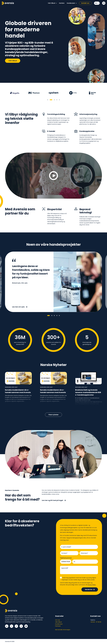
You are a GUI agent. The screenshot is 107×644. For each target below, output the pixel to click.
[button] (56, 3)
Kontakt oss (85, 3)
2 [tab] (51, 100)
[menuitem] (52, 3)
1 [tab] (48, 100)
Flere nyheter (53, 415)
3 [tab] (54, 100)
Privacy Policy (92, 585)
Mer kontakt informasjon (63, 630)
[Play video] (53, 176)
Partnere (58, 626)
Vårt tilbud (13, 61)
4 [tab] (57, 100)
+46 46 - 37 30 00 (96, 622)
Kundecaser (59, 624)
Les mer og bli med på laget (54, 500)
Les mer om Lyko (20, 307)
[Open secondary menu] (104, 3)
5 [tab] (59, 100)
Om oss (58, 620)
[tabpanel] (15, 93)
